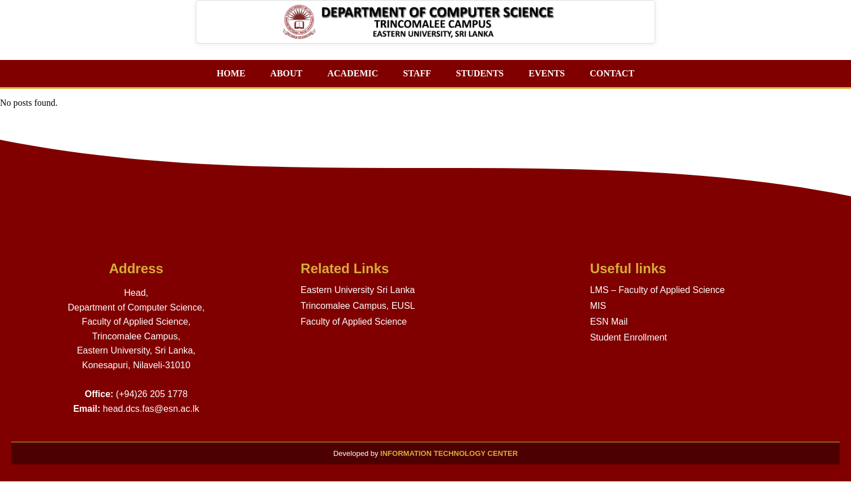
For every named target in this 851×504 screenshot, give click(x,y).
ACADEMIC (353, 73)
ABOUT (287, 73)
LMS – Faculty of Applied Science (657, 290)
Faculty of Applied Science (354, 322)
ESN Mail (609, 322)
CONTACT (612, 73)
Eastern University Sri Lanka (358, 290)
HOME (231, 73)
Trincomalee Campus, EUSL (358, 306)
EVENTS (547, 73)
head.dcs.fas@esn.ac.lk (151, 409)
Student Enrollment (629, 337)
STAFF (417, 73)
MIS (598, 306)
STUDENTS (480, 73)
